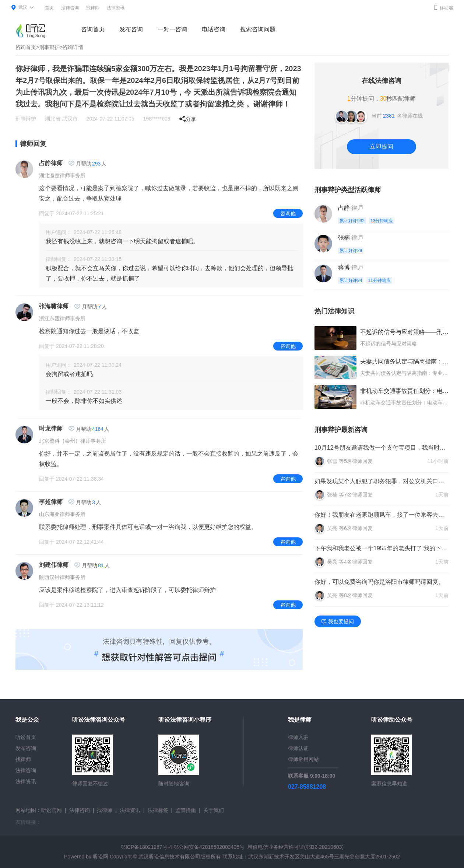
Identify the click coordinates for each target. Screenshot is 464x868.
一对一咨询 (172, 29)
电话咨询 (214, 29)
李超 (45, 502)
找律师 (93, 8)
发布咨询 (131, 29)
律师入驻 (298, 737)
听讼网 (101, 857)
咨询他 (288, 213)
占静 (45, 163)
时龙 (45, 428)
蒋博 (344, 267)
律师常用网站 (303, 759)
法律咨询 (70, 8)
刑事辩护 (49, 47)
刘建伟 (48, 565)
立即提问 (382, 147)
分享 (188, 119)
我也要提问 (338, 621)
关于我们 (214, 810)
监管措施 (186, 810)
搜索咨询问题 (258, 29)
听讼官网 (52, 810)
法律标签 (158, 810)
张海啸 (48, 306)
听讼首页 (26, 737)
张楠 (344, 238)
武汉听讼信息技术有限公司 (169, 857)
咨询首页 (93, 29)
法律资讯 (116, 8)
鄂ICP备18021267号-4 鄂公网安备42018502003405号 (182, 847)
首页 (49, 8)
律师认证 (298, 748)
